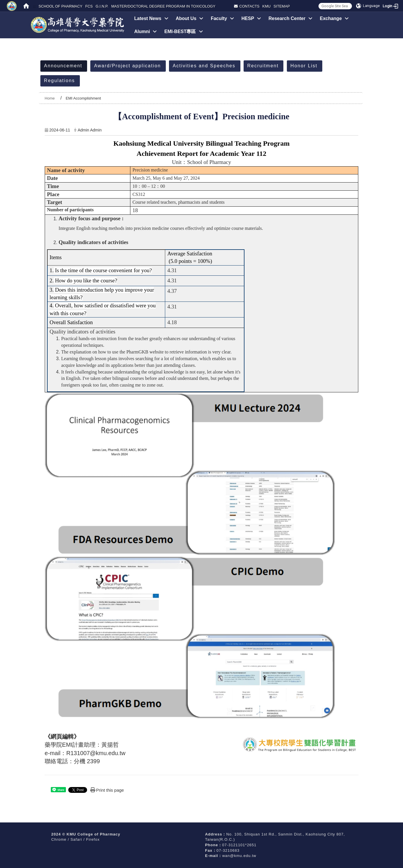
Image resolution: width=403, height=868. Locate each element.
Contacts (247, 6)
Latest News (151, 18)
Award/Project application (127, 66)
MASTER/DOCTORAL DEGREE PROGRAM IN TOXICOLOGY (163, 6)
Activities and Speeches (204, 66)
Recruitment (263, 66)
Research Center (290, 18)
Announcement (63, 66)
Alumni (145, 31)
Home (50, 98)
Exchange (334, 18)
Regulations (60, 81)
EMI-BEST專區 (183, 31)
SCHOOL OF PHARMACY (61, 6)
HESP (251, 18)
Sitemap (282, 6)
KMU (267, 6)
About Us (189, 18)
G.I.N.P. (102, 6)
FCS (89, 6)
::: (34, 6)
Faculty (222, 18)
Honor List (304, 66)
